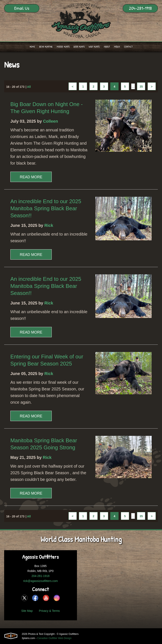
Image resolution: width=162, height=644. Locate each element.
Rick (49, 225)
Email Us (22, 8)
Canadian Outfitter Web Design (54, 638)
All (29, 87)
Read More (31, 177)
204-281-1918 (140, 8)
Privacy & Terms (49, 611)
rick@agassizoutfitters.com (40, 581)
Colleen (50, 121)
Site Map (27, 611)
